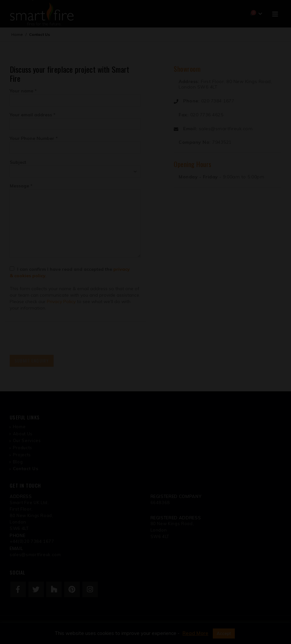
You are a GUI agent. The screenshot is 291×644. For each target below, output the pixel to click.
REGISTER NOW (207, 373)
